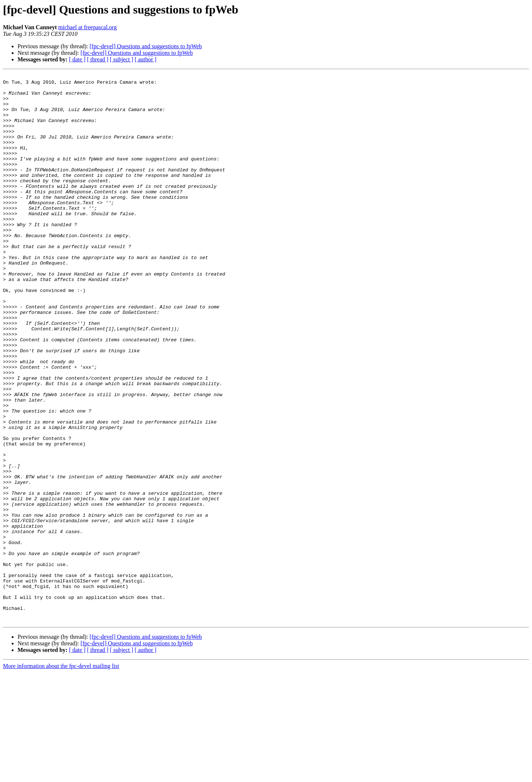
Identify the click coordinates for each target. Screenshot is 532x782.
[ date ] (77, 59)
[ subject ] (122, 59)
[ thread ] (98, 59)
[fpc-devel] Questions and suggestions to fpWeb (146, 46)
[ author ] (146, 59)
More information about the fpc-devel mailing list (61, 776)
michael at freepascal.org (88, 27)
